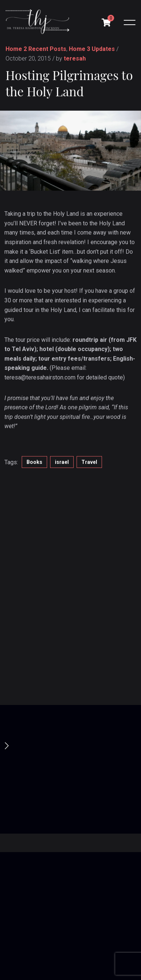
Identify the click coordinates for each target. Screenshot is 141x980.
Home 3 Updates (92, 50)
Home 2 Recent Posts (36, 50)
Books (34, 463)
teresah (75, 59)
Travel (89, 463)
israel (62, 463)
